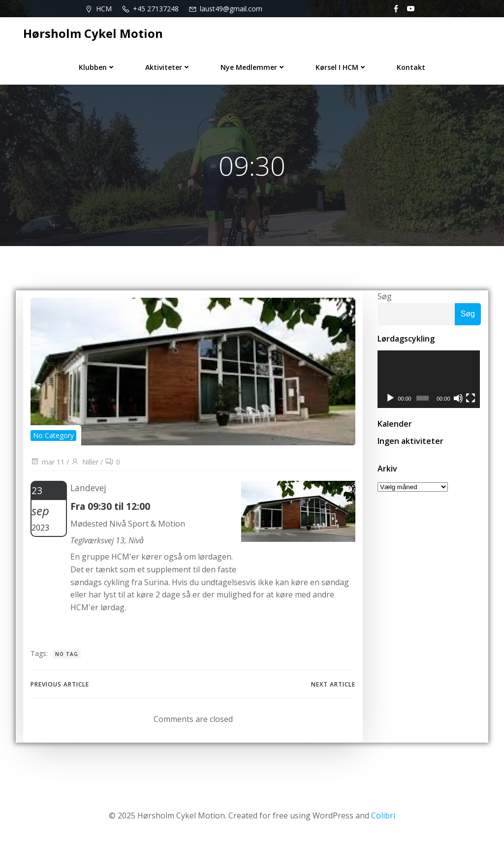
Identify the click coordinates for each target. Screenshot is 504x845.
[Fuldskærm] (471, 399)
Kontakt (411, 67)
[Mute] (459, 399)
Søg (385, 296)
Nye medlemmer (253, 67)
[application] (429, 379)
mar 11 (47, 462)
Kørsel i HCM (341, 67)
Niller (85, 462)
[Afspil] (390, 399)
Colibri (383, 815)
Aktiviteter (168, 67)
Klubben (97, 67)
